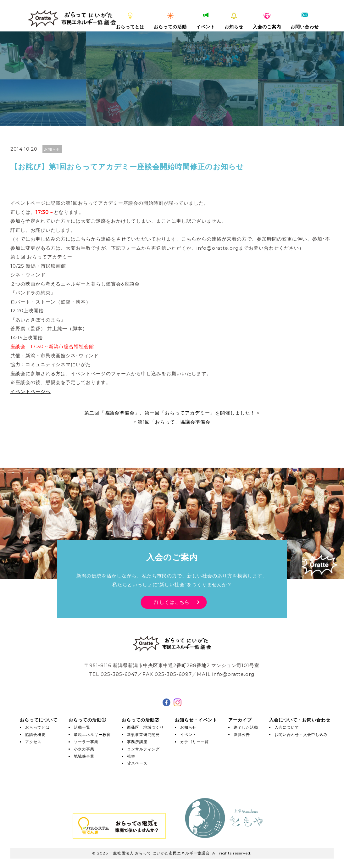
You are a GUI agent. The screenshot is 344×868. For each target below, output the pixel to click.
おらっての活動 (170, 21)
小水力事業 (84, 749)
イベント (206, 21)
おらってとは (130, 21)
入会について (287, 727)
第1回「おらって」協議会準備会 (174, 422)
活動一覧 (82, 727)
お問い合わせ (305, 21)
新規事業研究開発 (143, 734)
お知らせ (234, 21)
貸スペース (137, 763)
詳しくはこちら (172, 602)
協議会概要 (35, 734)
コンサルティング (143, 749)
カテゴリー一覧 (194, 742)
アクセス (33, 742)
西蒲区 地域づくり (145, 727)
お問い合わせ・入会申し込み (301, 734)
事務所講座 (137, 742)
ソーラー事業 (86, 742)
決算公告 (242, 734)
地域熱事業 (84, 756)
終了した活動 (246, 727)
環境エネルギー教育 (92, 734)
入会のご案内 (267, 21)
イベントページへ (31, 391)
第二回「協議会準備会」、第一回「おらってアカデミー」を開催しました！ (170, 413)
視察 (131, 756)
